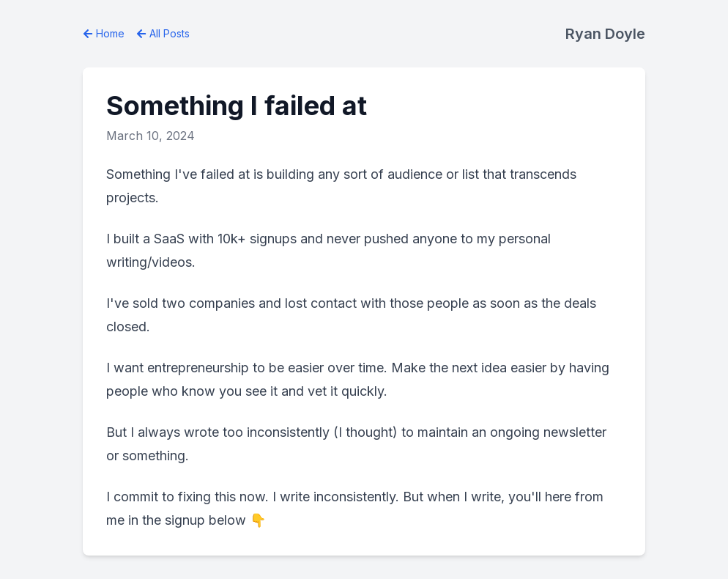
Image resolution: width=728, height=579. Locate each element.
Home (104, 33)
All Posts (163, 33)
